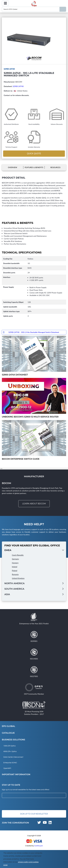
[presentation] (21, 804)
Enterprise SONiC (10, 763)
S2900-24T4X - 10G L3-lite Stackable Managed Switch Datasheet (34, 332)
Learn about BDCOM (34, 504)
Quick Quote (34, 154)
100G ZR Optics (9, 746)
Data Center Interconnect (13, 757)
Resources (55, 167)
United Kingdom (18, 578)
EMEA (8, 550)
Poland (15, 570)
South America (14, 589)
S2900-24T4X (18, 86)
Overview (12, 167)
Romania (15, 574)
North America (14, 583)
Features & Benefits (34, 167)
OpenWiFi (7, 768)
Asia (7, 594)
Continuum (39, 846)
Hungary (15, 563)
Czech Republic (18, 555)
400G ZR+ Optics (10, 751)
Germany (15, 559)
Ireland (15, 567)
